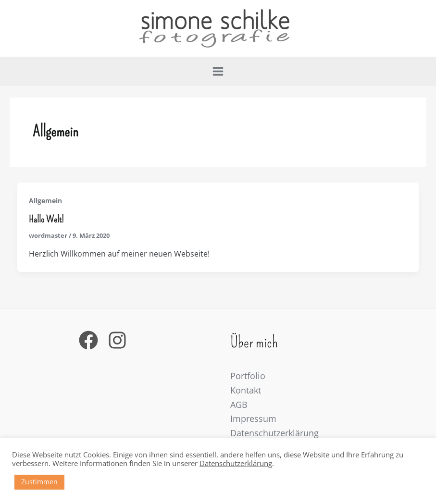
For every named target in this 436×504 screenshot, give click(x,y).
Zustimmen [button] (39, 482)
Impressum (253, 418)
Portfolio (248, 376)
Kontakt (246, 390)
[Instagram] (117, 340)
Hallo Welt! (46, 219)
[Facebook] (88, 340)
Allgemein (45, 201)
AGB (239, 405)
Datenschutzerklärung (274, 433)
